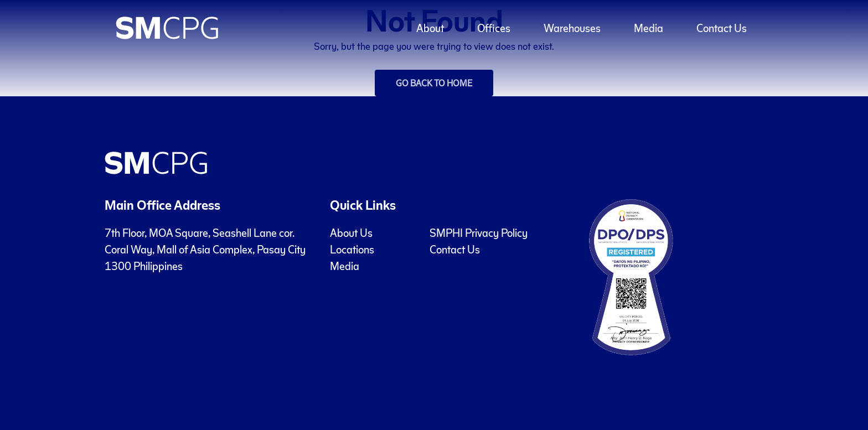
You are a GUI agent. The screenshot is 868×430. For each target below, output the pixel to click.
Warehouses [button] (572, 28)
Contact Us (455, 249)
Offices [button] (494, 28)
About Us (351, 232)
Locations (352, 249)
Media (345, 266)
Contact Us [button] (722, 28)
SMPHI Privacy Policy (479, 232)
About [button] (430, 28)
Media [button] (649, 28)
